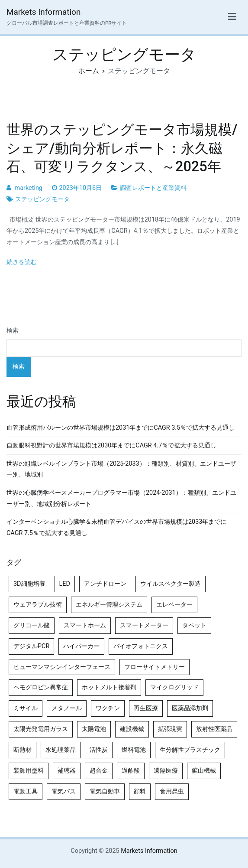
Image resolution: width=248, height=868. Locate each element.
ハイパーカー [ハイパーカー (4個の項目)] (81, 646)
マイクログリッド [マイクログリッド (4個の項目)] (174, 687)
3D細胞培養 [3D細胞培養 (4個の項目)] (29, 584)
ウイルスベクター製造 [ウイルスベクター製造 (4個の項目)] (171, 584)
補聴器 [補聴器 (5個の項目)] (67, 771)
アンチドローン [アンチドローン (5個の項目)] (105, 584)
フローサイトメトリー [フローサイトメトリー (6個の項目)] (155, 667)
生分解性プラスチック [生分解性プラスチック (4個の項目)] (190, 750)
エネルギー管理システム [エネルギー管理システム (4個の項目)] (109, 605)
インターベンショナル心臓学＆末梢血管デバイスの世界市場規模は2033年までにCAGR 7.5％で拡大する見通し (116, 527)
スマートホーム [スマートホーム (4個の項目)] (85, 625)
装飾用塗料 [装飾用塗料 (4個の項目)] (29, 771)
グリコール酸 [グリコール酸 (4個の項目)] (32, 625)
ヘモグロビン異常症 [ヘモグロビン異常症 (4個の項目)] (41, 687)
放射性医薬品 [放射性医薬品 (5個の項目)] (214, 729)
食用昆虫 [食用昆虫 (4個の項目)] (172, 791)
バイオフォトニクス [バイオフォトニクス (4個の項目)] (141, 646)
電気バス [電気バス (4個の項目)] (64, 791)
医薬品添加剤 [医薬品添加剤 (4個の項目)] (190, 708)
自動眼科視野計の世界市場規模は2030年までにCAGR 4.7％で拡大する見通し (111, 445)
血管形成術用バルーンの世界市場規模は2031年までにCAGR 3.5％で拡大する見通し (121, 428)
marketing (29, 188)
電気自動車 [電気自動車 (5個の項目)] (105, 791)
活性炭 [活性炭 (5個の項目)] (99, 750)
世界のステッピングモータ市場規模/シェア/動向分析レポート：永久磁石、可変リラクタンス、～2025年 (122, 148)
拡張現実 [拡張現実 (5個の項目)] (170, 729)
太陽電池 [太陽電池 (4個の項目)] (94, 729)
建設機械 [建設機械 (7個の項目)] (132, 729)
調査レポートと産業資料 (153, 188)
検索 (13, 331)
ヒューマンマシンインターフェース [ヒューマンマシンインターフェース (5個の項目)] (62, 667)
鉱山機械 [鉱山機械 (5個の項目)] (204, 771)
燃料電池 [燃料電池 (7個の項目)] (134, 750)
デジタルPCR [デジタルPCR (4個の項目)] (31, 646)
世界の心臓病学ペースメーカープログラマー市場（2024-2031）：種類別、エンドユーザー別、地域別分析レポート (121, 498)
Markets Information (43, 12)
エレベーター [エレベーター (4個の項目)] (174, 605)
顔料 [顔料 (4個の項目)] (140, 791)
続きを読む (22, 262)
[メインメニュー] (232, 17)
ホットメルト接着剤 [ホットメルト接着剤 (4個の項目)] (109, 687)
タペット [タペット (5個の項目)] (194, 625)
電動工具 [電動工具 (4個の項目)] (26, 791)
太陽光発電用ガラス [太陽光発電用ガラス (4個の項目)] (41, 729)
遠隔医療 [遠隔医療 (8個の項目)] (166, 771)
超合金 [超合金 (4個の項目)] (99, 771)
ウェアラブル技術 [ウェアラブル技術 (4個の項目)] (38, 605)
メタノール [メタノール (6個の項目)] (67, 708)
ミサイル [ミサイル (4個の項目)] (26, 708)
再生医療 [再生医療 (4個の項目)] (146, 708)
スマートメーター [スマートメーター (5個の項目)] (144, 625)
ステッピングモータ (42, 199)
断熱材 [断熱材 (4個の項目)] (23, 750)
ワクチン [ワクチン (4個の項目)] (108, 708)
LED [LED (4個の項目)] (65, 584)
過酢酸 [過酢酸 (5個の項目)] (131, 771)
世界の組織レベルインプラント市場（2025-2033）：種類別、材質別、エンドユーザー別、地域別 (121, 469)
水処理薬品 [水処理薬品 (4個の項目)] (61, 750)
